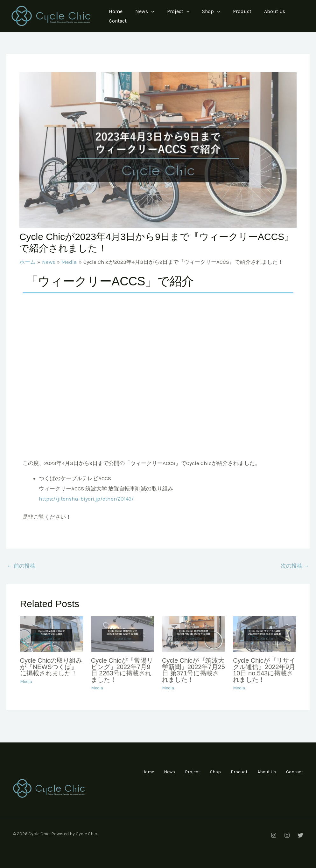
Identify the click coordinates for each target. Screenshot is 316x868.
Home (116, 11)
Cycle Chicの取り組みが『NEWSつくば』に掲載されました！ (51, 667)
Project (178, 11)
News (145, 11)
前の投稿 (21, 566)
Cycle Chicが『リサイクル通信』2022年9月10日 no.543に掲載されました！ (264, 670)
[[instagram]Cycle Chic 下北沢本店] (274, 835)
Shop (211, 11)
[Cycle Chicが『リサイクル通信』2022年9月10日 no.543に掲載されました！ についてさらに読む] (264, 633)
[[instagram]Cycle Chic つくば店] (287, 835)
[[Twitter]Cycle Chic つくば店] (300, 835)
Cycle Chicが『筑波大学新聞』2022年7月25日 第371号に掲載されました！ (193, 670)
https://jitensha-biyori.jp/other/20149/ (86, 499)
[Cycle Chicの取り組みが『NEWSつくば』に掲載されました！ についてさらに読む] (52, 633)
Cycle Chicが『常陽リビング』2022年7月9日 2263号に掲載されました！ (122, 670)
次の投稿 (295, 566)
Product (242, 11)
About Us (275, 11)
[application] (151, 11)
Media (26, 682)
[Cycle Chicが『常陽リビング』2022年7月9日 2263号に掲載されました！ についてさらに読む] (123, 633)
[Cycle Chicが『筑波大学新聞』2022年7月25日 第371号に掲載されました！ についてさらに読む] (193, 633)
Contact (118, 21)
